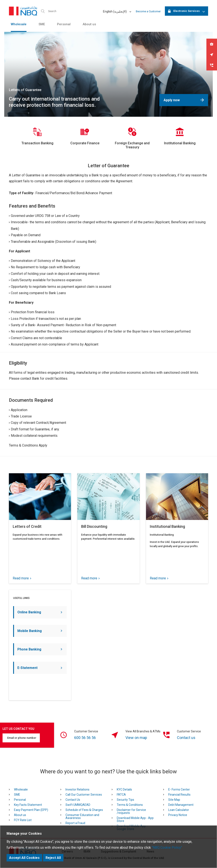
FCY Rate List (23, 820)
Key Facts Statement (28, 805)
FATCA (121, 795)
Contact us (186, 738)
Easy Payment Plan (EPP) (31, 810)
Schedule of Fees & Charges (84, 810)
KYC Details (124, 789)
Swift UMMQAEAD (78, 805)
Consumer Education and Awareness (82, 816)
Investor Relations (77, 789)
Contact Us (73, 800)
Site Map (174, 800)
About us (89, 24)
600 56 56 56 (85, 738)
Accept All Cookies (24, 858)
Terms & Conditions (130, 805)
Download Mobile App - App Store (135, 819)
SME (42, 24)
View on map (136, 738)
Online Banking (40, 612)
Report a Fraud (75, 823)
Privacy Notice (178, 815)
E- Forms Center (179, 789)
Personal (64, 24)
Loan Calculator (179, 810)
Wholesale (19, 24)
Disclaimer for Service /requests (131, 811)
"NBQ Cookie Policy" (167, 848)
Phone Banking (40, 649)
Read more (22, 578)
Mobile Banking (40, 631)
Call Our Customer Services (84, 795)
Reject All (53, 858)
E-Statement (40, 668)
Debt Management (181, 805)
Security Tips (125, 800)
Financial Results (179, 795)
